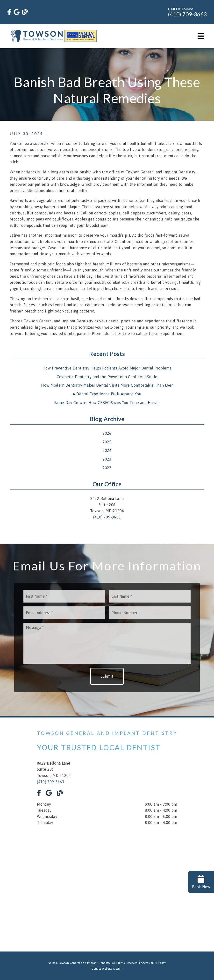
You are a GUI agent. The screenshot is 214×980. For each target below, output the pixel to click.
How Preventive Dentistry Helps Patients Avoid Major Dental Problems (107, 368)
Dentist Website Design (107, 969)
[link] (9, 12)
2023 (107, 459)
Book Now (201, 882)
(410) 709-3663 (187, 14)
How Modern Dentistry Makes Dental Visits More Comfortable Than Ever (107, 385)
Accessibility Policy (153, 963)
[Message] (107, 643)
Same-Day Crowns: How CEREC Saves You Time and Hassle (107, 403)
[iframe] (107, 885)
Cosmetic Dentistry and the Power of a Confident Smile (107, 377)
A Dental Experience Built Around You (107, 394)
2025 (107, 442)
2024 (107, 450)
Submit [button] (107, 676)
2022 (107, 468)
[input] (64, 596)
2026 (107, 433)
